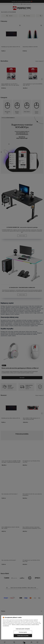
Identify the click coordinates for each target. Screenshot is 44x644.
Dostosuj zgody (23, 632)
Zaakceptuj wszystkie (23, 636)
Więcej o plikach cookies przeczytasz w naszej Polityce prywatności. (21, 625)
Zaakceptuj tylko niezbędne (23, 629)
